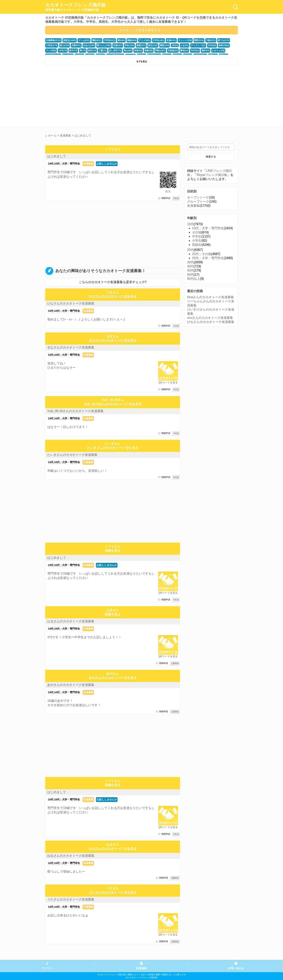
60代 (190, 275)
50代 (190, 270)
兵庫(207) (76, 45)
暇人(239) (65, 45)
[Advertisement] (93, 97)
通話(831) (97, 40)
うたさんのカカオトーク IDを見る (113, 892)
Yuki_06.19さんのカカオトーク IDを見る (113, 404)
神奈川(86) (224, 45)
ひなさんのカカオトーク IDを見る (113, 296)
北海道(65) (173, 50)
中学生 (197, 236)
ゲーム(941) (84, 40)
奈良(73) (92, 50)
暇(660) (121, 40)
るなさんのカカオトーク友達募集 (71, 347)
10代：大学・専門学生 (208, 228)
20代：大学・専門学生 (208, 258)
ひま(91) (185, 45)
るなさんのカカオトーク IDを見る (113, 340)
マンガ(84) (51, 50)
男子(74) (73, 50)
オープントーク (198, 197)
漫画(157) (141, 45)
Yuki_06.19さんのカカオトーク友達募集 (75, 411)
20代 (190, 250)
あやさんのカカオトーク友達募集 (71, 685)
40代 (190, 266)
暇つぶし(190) (104, 45)
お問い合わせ (236, 968)
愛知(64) (184, 50)
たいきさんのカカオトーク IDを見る (113, 448)
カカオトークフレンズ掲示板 (75, 7)
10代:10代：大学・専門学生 (64, 164)
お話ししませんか (107, 164)
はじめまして (57, 156)
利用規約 (141, 968)
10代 (190, 224)
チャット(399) (185, 40)
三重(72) (103, 50)
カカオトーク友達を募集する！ (141, 30)
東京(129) (153, 45)
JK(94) (175, 45)
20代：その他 (202, 254)
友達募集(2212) (53, 40)
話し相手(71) (115, 50)
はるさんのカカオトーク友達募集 (71, 621)
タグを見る (142, 61)
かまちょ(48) (218, 50)
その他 (197, 232)
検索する (211, 157)
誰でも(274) (224, 40)
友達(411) (171, 40)
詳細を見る (113, 551)
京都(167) (118, 45)
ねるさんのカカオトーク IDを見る (113, 849)
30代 (190, 262)
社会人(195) (89, 45)
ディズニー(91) (198, 45)
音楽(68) (138, 50)
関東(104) (165, 45)
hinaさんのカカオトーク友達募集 (210, 297)
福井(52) (206, 50)
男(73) (83, 50)
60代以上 (194, 279)
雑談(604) (132, 40)
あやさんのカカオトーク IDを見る (113, 678)
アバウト (47, 968)
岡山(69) (128, 50)
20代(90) (212, 45)
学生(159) (129, 45)
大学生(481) (159, 40)
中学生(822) (110, 40)
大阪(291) (211, 40)
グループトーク (198, 202)
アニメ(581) (145, 40)
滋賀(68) (149, 50)
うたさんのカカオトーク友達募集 (71, 899)
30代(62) (195, 50)
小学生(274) (52, 45)
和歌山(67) (160, 50)
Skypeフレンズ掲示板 (212, 175)
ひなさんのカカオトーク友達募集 (71, 303)
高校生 (197, 245)
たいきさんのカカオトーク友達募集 (72, 455)
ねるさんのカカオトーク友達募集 (71, 856)
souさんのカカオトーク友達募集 (210, 318)
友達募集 (88, 164)
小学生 (197, 241)
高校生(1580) (70, 40)
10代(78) (63, 50)
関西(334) (199, 40)
